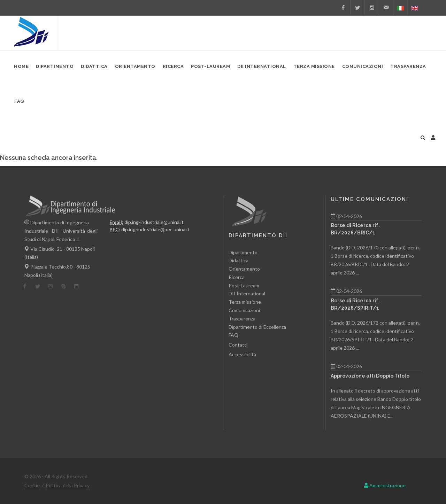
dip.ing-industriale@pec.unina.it (155, 229)
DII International (247, 293)
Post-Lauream (244, 285)
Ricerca (237, 277)
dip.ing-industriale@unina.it (154, 222)
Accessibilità (242, 354)
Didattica (239, 260)
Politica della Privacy (68, 485)
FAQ (233, 335)
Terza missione (245, 302)
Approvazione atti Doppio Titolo (370, 376)
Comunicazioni (244, 310)
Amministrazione (385, 485)
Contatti (238, 345)
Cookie (32, 485)
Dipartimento (243, 252)
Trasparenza (242, 319)
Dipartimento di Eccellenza (257, 327)
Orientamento (244, 269)
